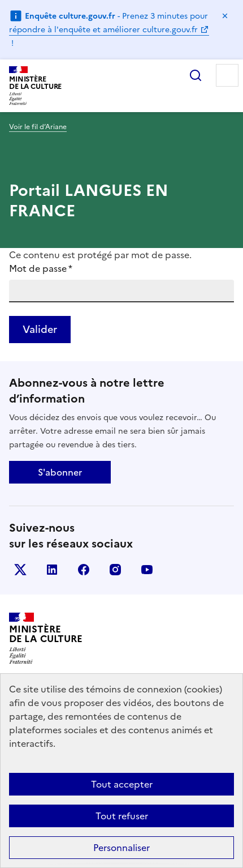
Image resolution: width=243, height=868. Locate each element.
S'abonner (60, 472)
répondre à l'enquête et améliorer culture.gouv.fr (103, 30)
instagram (115, 570)
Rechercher (196, 75)
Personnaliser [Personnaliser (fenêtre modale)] (121, 848)
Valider (40, 329)
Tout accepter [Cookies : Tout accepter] (122, 784)
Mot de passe (41, 268)
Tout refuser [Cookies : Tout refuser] (122, 816)
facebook (84, 570)
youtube (147, 570)
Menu (227, 75)
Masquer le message (225, 16)
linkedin (52, 570)
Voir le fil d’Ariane (38, 127)
